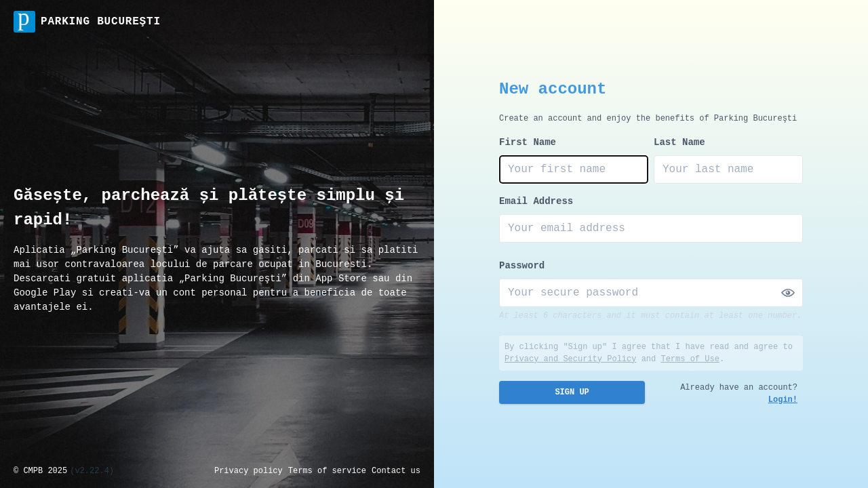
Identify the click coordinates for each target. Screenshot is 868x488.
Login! (783, 400)
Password (522, 266)
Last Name (679, 142)
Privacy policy (249, 471)
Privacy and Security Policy (570, 359)
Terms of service (327, 471)
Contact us (396, 471)
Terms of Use (690, 359)
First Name (528, 142)
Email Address (536, 201)
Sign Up (572, 392)
